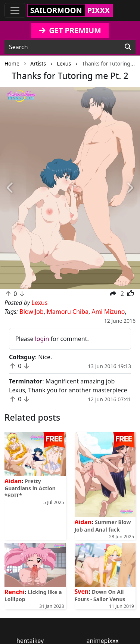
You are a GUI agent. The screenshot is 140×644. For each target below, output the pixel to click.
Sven (82, 592)
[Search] (128, 47)
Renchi (15, 592)
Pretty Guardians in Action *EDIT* (30, 488)
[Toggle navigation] (15, 10)
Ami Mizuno (108, 312)
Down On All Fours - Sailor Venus (100, 595)
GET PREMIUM (70, 30)
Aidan (13, 481)
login (42, 339)
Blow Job (32, 312)
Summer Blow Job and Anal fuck (103, 526)
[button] (10, 188)
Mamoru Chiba (68, 312)
